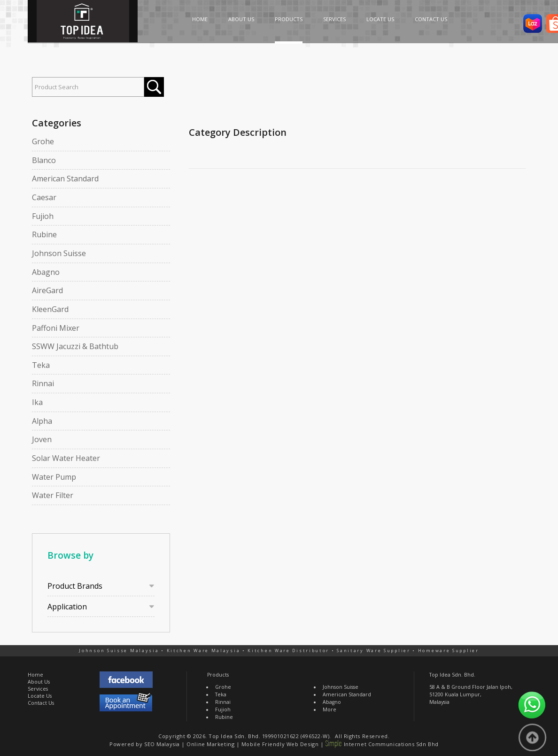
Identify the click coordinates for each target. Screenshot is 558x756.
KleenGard (50, 309)
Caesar (44, 197)
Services (38, 689)
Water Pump (54, 477)
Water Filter (53, 495)
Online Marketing (210, 744)
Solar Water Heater (66, 458)
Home (35, 675)
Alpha (42, 421)
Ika (37, 402)
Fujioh (43, 216)
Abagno (46, 272)
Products (218, 675)
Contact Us (41, 703)
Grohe (43, 141)
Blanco (44, 160)
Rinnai (43, 383)
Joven (42, 439)
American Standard (65, 179)
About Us (39, 682)
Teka (41, 365)
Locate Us (40, 696)
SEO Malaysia (162, 744)
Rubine (44, 234)
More (329, 709)
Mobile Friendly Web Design (280, 744)
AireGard (47, 290)
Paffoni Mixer (56, 328)
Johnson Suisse (59, 253)
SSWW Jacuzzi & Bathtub (75, 346)
